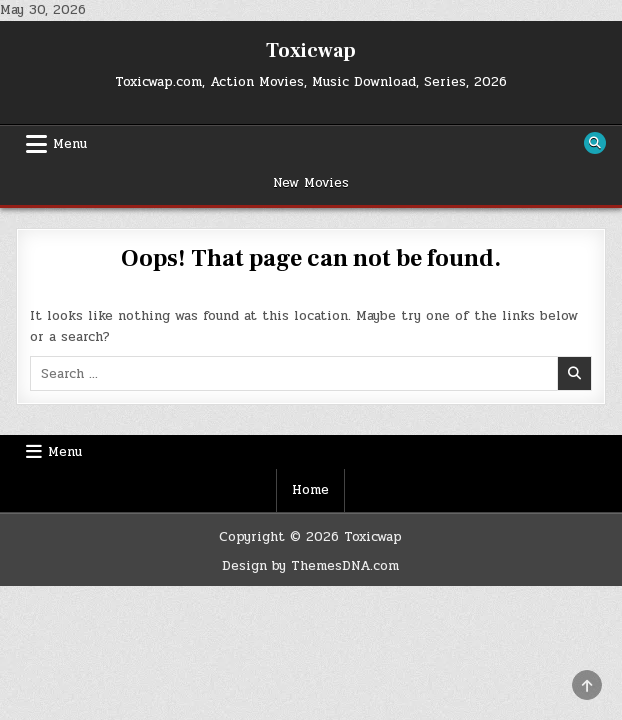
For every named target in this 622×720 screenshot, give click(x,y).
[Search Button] (595, 143)
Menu (70, 144)
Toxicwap (311, 51)
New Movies (311, 183)
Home (310, 490)
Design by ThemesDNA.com (310, 566)
